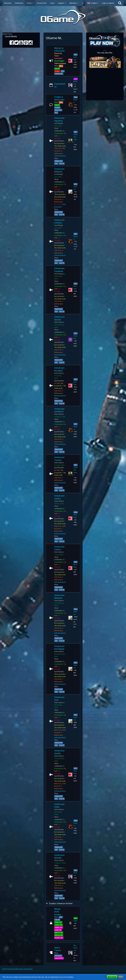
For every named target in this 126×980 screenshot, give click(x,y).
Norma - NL (59, 935)
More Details (112, 977)
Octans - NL (59, 938)
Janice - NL (59, 925)
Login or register (108, 3)
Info (63, 71)
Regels (57, 71)
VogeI (75, 921)
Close (121, 977)
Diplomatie (59, 161)
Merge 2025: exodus (58, 912)
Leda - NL (58, 930)
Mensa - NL (59, 933)
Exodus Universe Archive (61, 903)
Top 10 (62, 164)
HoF (56, 164)
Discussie (58, 110)
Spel (61, 66)
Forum (57, 69)
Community (59, 74)
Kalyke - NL (59, 927)
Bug (56, 113)
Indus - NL (58, 922)
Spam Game (59, 958)
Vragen (57, 107)
